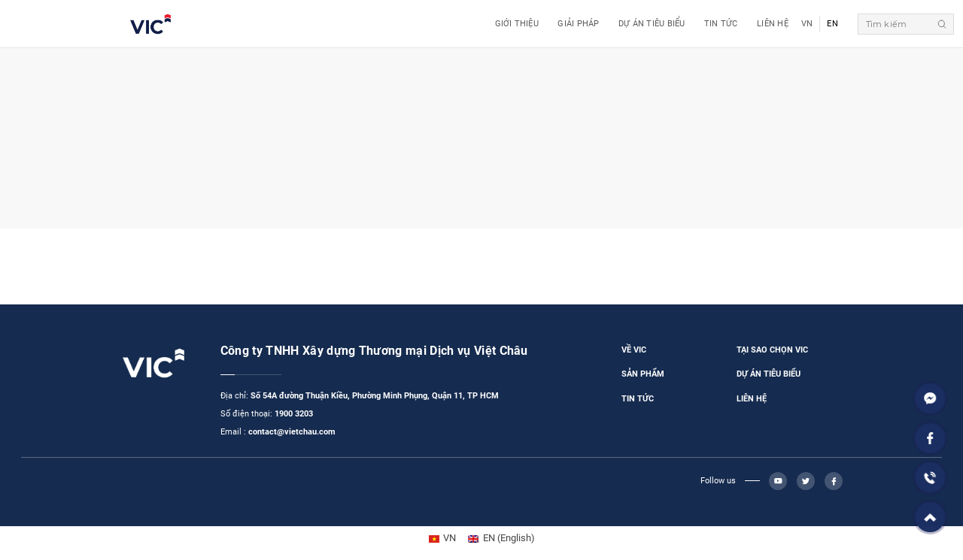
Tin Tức (721, 24)
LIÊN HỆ (752, 399)
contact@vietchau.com (292, 432)
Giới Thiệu (517, 24)
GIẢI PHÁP (578, 24)
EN (832, 24)
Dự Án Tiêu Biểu (652, 24)
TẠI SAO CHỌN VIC (772, 350)
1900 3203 (294, 414)
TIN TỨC (638, 399)
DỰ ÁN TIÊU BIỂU (769, 374)
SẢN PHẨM (643, 374)
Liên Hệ (773, 24)
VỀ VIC (634, 350)
